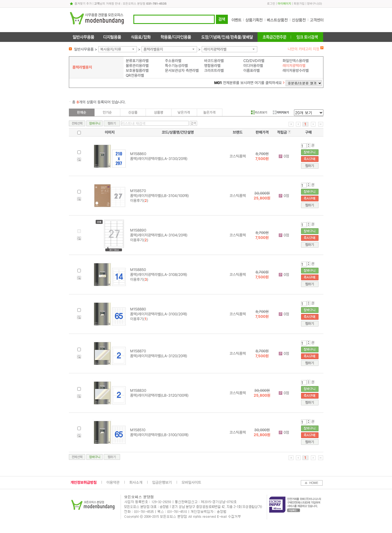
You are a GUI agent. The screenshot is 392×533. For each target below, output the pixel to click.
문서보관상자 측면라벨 (182, 70)
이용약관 (113, 482)
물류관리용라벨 (137, 66)
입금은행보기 (162, 482)
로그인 (271, 4)
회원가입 (299, 4)
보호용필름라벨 (137, 70)
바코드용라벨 (214, 61)
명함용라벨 (212, 66)
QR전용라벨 (135, 75)
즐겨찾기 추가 (83, 4)
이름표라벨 (252, 70)
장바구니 (313, 4)
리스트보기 (259, 112)
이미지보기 (281, 112)
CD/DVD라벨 (254, 61)
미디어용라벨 (253, 66)
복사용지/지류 (111, 49)
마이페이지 (284, 4)
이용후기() (139, 201)
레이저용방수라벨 (296, 70)
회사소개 (136, 482)
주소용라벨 (173, 61)
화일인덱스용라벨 (296, 61)
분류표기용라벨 (137, 61)
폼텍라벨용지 (153, 49)
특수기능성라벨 (176, 66)
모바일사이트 (191, 482)
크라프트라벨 (214, 70)
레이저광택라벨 (215, 49)
